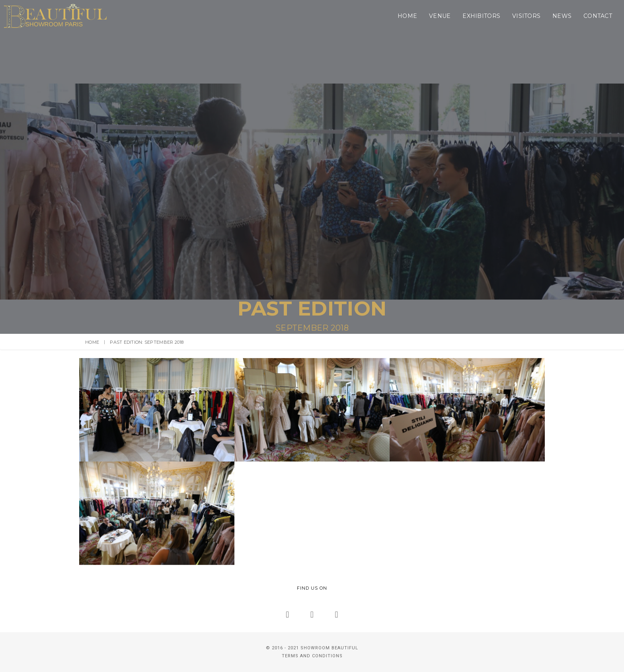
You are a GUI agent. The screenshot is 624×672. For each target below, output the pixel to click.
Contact (519, 16)
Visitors (447, 16)
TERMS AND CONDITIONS (312, 656)
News (483, 16)
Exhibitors (402, 16)
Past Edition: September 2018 (147, 342)
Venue (361, 16)
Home (328, 16)
